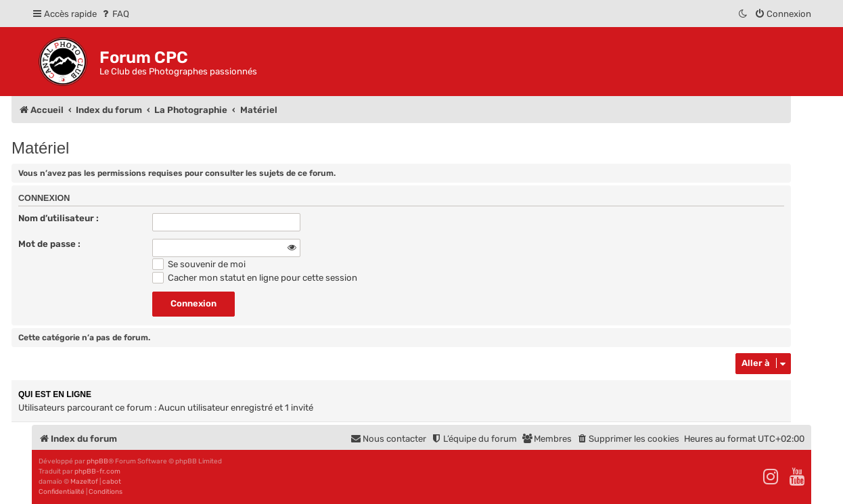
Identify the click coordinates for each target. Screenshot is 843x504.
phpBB (97, 461)
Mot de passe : (49, 244)
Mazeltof (84, 482)
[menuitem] (115, 14)
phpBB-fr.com (97, 472)
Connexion (44, 198)
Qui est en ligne (55, 394)
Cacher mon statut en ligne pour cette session (255, 278)
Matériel (40, 148)
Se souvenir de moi (199, 264)
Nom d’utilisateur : (59, 218)
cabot (112, 482)
